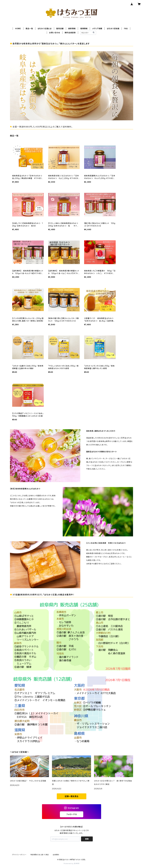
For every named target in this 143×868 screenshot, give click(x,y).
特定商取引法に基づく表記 (40, 855)
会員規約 (56, 855)
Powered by (72, 864)
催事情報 (84, 29)
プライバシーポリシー (19, 855)
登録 (87, 839)
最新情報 (72, 29)
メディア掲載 (97, 29)
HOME (18, 29)
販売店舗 (60, 29)
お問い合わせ (55, 33)
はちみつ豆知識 (113, 29)
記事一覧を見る (72, 796)
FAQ (126, 29)
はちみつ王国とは (45, 29)
